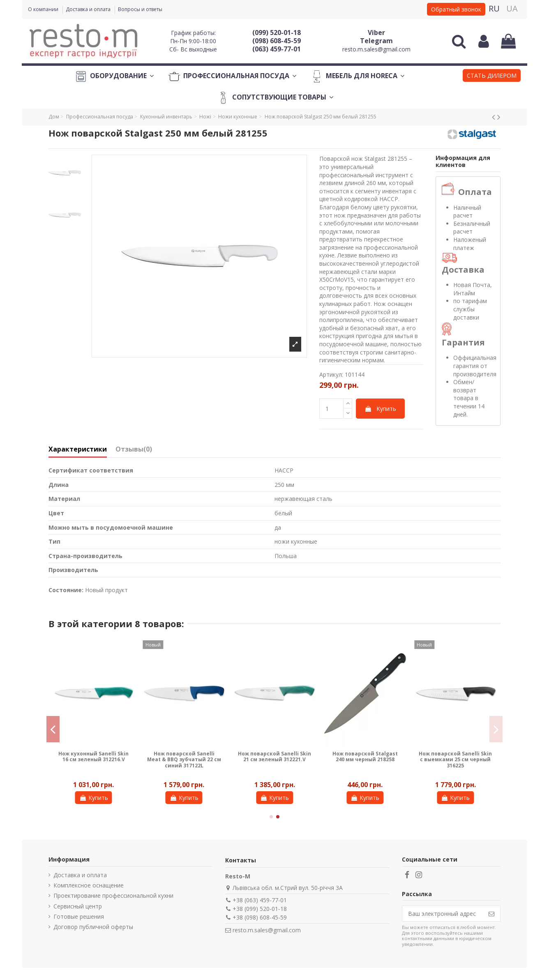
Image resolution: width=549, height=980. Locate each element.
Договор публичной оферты (93, 927)
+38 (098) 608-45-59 (260, 917)
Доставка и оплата (89, 9)
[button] (492, 76)
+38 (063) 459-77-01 (260, 900)
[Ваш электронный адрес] (443, 914)
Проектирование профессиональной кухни (113, 895)
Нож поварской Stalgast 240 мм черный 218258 (365, 756)
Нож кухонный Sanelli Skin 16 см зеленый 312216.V (93, 756)
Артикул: (331, 374)
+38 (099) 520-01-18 (260, 909)
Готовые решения (79, 916)
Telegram (376, 41)
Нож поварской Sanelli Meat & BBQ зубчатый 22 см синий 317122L (184, 760)
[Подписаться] (491, 914)
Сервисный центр (78, 906)
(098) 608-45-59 (277, 41)
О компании (44, 9)
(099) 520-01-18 (277, 32)
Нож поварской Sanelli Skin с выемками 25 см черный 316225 (455, 760)
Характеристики (78, 449)
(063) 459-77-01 (277, 49)
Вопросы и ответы (140, 9)
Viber (376, 32)
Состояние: (66, 590)
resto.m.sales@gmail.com (376, 49)
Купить (380, 409)
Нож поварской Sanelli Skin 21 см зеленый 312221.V (274, 756)
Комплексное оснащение (89, 885)
